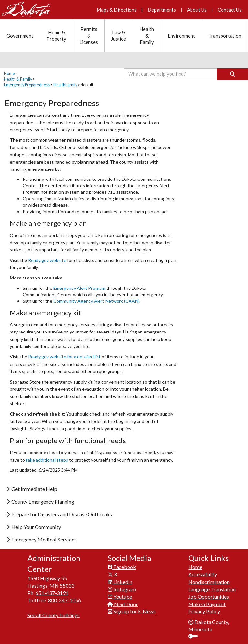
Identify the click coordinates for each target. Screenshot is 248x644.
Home (9, 74)
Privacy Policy (204, 611)
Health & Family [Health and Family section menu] (147, 36)
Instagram (122, 589)
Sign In (196, 637)
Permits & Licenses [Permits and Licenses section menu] (89, 36)
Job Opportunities (209, 597)
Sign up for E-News (132, 611)
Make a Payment (207, 604)
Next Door (123, 604)
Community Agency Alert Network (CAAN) (96, 301)
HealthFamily (65, 85)
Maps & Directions (117, 10)
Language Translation (212, 589)
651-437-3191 (52, 593)
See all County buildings (54, 615)
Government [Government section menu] (20, 36)
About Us (197, 10)
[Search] (232, 74)
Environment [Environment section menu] (181, 36)
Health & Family (18, 79)
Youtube (120, 597)
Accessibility (203, 574)
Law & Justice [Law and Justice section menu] (119, 36)
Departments (162, 10)
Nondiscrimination (209, 582)
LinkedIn (120, 582)
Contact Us (230, 10)
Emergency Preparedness (27, 85)
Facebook (122, 567)
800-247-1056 (65, 600)
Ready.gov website (47, 260)
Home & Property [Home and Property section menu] (56, 36)
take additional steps (47, 460)
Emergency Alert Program (79, 288)
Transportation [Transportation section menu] (225, 36)
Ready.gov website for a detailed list (64, 357)
